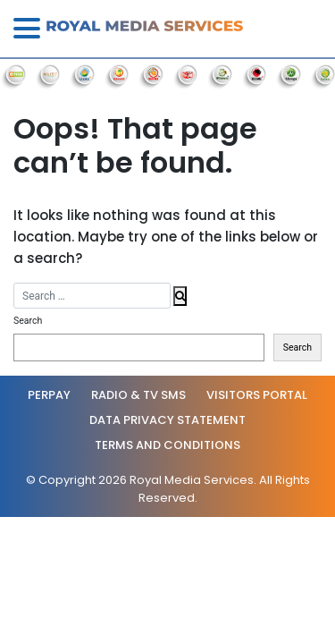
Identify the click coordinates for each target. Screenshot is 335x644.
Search (28, 321)
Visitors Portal (257, 395)
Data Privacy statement (167, 420)
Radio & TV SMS (138, 395)
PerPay (49, 395)
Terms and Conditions (167, 445)
